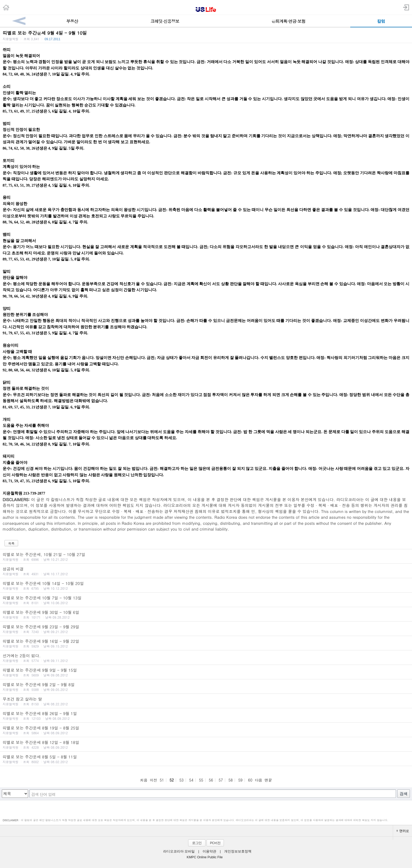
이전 (153, 780)
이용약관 (209, 851)
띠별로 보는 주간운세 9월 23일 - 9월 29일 (206, 629)
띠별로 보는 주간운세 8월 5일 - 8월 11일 (206, 759)
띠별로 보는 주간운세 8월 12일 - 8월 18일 (206, 744)
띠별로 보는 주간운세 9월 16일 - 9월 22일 (206, 643)
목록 (11, 543)
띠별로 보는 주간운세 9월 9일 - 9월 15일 (206, 672)
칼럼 (381, 21)
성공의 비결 (206, 571)
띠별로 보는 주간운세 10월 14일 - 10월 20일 (206, 585)
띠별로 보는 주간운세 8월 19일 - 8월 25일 (206, 730)
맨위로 (403, 831)
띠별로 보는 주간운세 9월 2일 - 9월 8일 (206, 687)
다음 (259, 780)
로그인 (197, 843)
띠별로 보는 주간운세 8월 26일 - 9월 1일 (206, 716)
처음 (144, 780)
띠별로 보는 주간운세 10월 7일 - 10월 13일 (206, 600)
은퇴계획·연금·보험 (288, 21)
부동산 (72, 21)
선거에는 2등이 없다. (206, 658)
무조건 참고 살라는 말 (206, 701)
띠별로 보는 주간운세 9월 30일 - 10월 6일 (206, 614)
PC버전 (215, 843)
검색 (404, 794)
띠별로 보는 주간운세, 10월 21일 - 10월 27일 (206, 557)
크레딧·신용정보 (165, 21)
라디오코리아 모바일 (179, 851)
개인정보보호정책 (238, 851)
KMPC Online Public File (205, 857)
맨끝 (268, 780)
